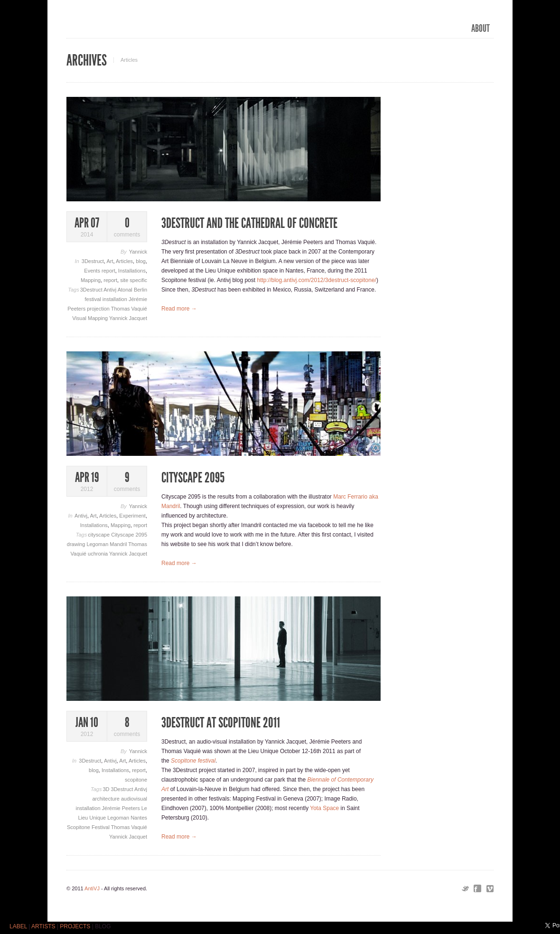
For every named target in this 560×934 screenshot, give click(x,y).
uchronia (98, 554)
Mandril (119, 544)
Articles (124, 261)
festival (94, 299)
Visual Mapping (91, 318)
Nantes (139, 818)
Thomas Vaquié (129, 309)
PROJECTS (75, 926)
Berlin (140, 290)
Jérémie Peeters (122, 808)
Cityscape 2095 (129, 535)
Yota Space (324, 808)
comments (127, 227)
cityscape (99, 535)
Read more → (179, 309)
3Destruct (93, 261)
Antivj (110, 290)
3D (107, 789)
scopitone (136, 780)
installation (116, 299)
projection (99, 309)
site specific (134, 280)
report (110, 280)
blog (141, 261)
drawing (77, 544)
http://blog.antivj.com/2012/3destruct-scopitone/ (316, 280)
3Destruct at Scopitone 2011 (221, 723)
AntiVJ (92, 888)
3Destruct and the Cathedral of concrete (249, 223)
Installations (132, 271)
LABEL (18, 926)
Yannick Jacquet (128, 318)
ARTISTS (43, 926)
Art (110, 261)
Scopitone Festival (89, 827)
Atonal (126, 290)
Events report (99, 271)
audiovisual (134, 799)
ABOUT (481, 28)
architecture (107, 799)
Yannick (138, 252)
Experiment (132, 516)
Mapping (91, 280)
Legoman (98, 544)
